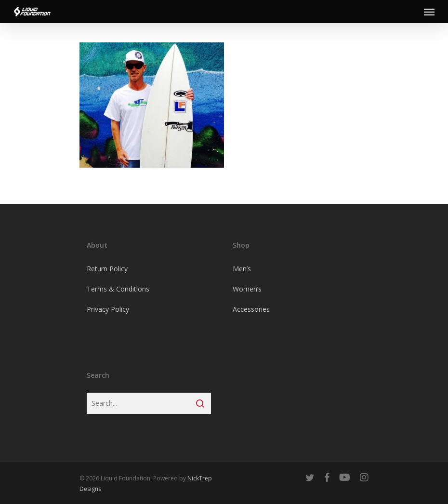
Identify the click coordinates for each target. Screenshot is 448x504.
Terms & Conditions (118, 289)
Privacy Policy (108, 309)
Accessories (251, 309)
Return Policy (107, 269)
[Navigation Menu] (429, 12)
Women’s (247, 289)
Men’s (242, 269)
